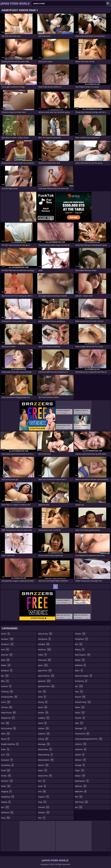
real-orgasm (83, 655)
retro (79, 670)
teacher (80, 718)
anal (5, 649)
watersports (82, 781)
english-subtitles (10, 744)
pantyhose (82, 639)
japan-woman (46, 676)
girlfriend (7, 812)
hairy (6, 818)
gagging (7, 791)
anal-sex (7, 655)
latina (42, 723)
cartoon (6, 686)
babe (5, 660)
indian (42, 655)
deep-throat (9, 713)
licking (43, 739)
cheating (7, 692)
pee (79, 644)
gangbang (8, 797)
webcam (81, 786)
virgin (80, 770)
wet (79, 797)
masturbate (45, 749)
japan (43, 665)
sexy (79, 692)
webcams (81, 791)
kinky (42, 697)
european (7, 760)
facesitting (7, 765)
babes (6, 665)
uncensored (82, 734)
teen (79, 723)
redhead (81, 665)
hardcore (45, 649)
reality (80, 660)
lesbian (43, 728)
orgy (42, 802)
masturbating (45, 755)
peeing (80, 649)
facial (6, 770)
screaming (81, 681)
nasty (43, 770)
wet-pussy (82, 802)
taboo (80, 707)
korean (43, 713)
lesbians (44, 734)
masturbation (46, 760)
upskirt (80, 755)
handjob (44, 644)
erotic (5, 749)
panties (80, 634)
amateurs (7, 644)
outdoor (44, 812)
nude (42, 786)
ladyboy (44, 718)
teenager (81, 728)
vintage (80, 765)
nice (42, 781)
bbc (5, 676)
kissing (43, 702)
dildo (5, 734)
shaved (80, 697)
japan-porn (45, 670)
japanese (44, 681)
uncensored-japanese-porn (89, 739)
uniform (81, 744)
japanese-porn (46, 686)
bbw (5, 681)
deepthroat (8, 718)
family (6, 776)
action (6, 634)
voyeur (80, 776)
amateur (7, 639)
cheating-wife (9, 697)
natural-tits (45, 776)
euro (5, 755)
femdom (7, 781)
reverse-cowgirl (84, 676)
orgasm (44, 797)
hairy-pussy (45, 634)
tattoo (80, 713)
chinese (7, 707)
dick (5, 723)
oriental (44, 807)
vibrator (81, 760)
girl (5, 807)
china (6, 702)
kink (42, 692)
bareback (7, 670)
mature (43, 765)
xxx (79, 807)
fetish (6, 786)
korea (43, 707)
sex (79, 686)
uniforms (81, 749)
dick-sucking (9, 728)
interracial (45, 660)
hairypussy (44, 639)
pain (42, 818)
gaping (6, 802)
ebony (5, 739)
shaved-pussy (83, 702)
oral (42, 791)
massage (44, 744)
